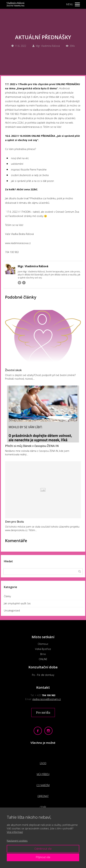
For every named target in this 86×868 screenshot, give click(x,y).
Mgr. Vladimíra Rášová (46, 46)
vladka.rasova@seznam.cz (47, 699)
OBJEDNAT (43, 796)
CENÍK (43, 807)
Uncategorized (12, 610)
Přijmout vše (43, 857)
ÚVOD (43, 763)
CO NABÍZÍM (43, 785)
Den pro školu (14, 522)
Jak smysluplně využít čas (17, 603)
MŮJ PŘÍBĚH (43, 774)
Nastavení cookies (17, 841)
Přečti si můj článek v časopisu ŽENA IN (32, 446)
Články (7, 596)
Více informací (15, 832)
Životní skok (13, 370)
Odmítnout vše (43, 849)
